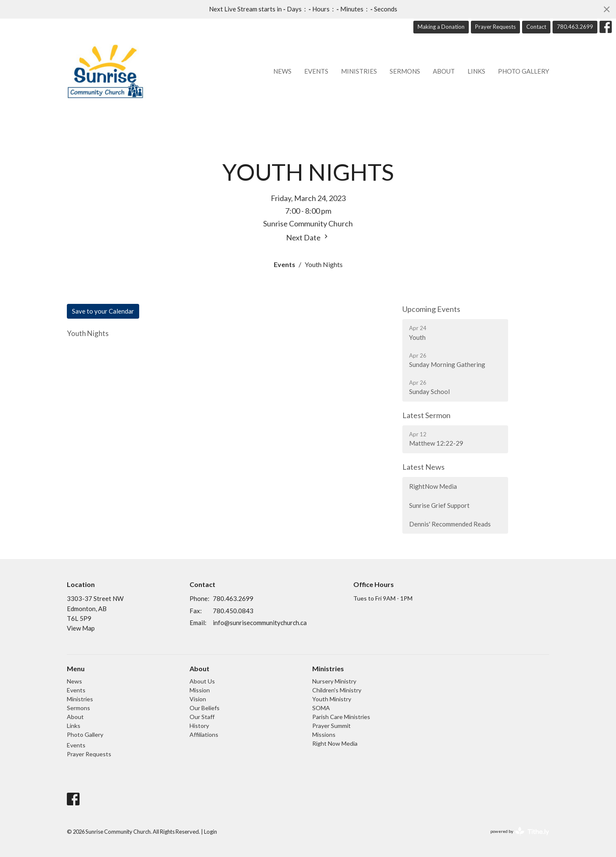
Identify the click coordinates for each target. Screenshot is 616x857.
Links (476, 71)
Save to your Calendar (103, 311)
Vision (198, 699)
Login (210, 832)
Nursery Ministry (334, 681)
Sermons (405, 71)
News (282, 71)
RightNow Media (433, 486)
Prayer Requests (495, 27)
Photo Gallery (524, 71)
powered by (520, 831)
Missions (324, 734)
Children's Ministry (337, 690)
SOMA (321, 708)
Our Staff (202, 717)
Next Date (308, 237)
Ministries (359, 71)
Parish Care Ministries (341, 717)
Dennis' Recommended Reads (450, 524)
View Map (81, 628)
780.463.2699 (575, 27)
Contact (536, 27)
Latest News (423, 467)
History (199, 726)
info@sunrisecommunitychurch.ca (260, 623)
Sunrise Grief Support (439, 505)
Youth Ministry (332, 699)
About (444, 71)
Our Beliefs (205, 708)
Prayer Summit (331, 726)
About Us (202, 681)
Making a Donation (441, 27)
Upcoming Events (431, 309)
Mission (200, 690)
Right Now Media (335, 743)
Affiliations (204, 734)
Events (316, 71)
